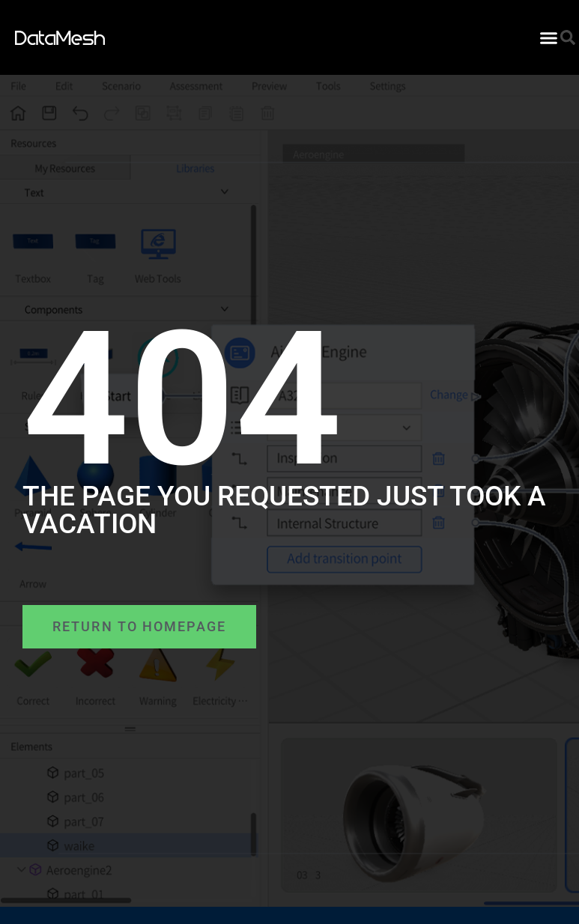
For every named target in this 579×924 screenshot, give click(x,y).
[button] (549, 37)
